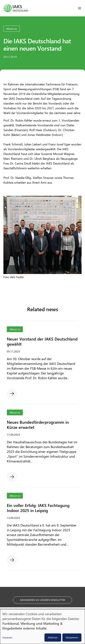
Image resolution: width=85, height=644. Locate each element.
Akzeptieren (72, 637)
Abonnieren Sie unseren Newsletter (42, 600)
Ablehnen (53, 637)
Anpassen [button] (7, 637)
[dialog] (42, 627)
